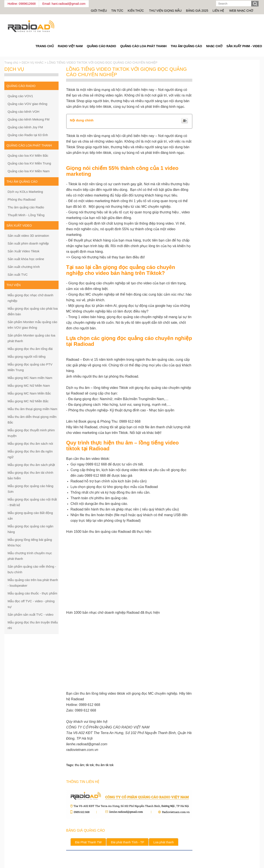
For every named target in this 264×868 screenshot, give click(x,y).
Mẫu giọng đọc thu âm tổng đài (30, 349)
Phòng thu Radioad (21, 199)
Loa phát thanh (163, 842)
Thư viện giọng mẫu (165, 11)
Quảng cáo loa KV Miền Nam (29, 171)
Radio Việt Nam (70, 46)
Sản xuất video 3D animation (28, 236)
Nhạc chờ (214, 46)
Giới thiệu (99, 11)
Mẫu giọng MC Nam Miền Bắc (29, 393)
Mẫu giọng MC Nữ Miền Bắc (28, 401)
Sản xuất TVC (18, 275)
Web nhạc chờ (241, 11)
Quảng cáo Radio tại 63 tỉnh (28, 135)
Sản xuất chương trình (24, 267)
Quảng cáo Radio (101, 46)
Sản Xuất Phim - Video (244, 46)
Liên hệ (218, 11)
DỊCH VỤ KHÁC (33, 63)
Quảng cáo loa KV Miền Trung (29, 163)
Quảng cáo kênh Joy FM (25, 127)
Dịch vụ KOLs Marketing (25, 192)
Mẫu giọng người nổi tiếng (27, 357)
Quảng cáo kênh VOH (23, 112)
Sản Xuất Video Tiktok (24, 251)
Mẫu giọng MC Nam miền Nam (30, 378)
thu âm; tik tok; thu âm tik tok (94, 765)
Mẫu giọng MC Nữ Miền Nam (29, 386)
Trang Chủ (45, 46)
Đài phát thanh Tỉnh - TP (127, 842)
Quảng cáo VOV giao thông (27, 104)
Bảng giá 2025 (197, 11)
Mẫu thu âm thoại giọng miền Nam (32, 409)
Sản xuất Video (19, 225)
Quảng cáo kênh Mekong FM (29, 119)
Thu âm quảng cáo (186, 46)
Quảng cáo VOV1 (20, 96)
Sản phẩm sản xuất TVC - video (30, 614)
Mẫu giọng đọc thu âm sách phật (31, 465)
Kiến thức (136, 11)
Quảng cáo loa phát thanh (143, 46)
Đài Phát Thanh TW (88, 842)
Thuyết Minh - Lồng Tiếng (26, 215)
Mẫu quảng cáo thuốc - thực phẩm (32, 593)
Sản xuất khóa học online (26, 259)
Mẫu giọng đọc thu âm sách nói (30, 444)
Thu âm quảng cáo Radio (26, 207)
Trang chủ (12, 63)
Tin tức (117, 11)
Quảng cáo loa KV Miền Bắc (28, 155)
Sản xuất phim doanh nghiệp (28, 243)
